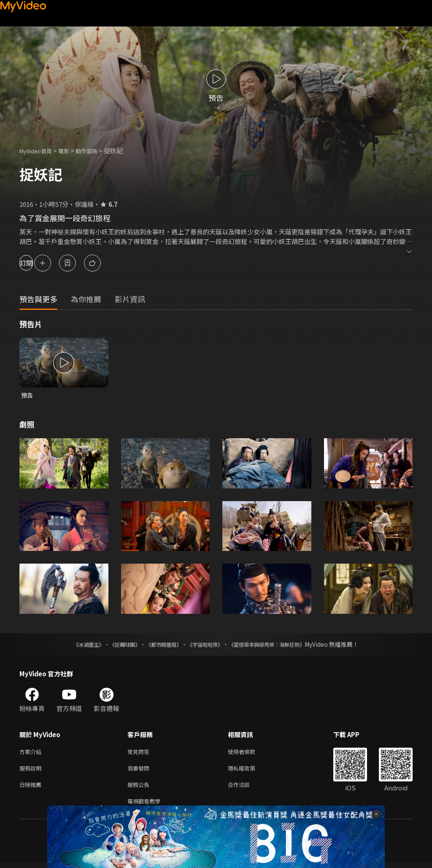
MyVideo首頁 (39, 151)
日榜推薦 (32, 788)
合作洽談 (246, 788)
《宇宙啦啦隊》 (207, 645)
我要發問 (140, 771)
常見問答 (140, 753)
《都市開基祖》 (159, 645)
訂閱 (36, 263)
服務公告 (140, 788)
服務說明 (32, 771)
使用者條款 (249, 753)
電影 (70, 151)
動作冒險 (96, 151)
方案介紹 (32, 753)
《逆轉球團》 (115, 645)
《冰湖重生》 (74, 645)
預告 (27, 395)
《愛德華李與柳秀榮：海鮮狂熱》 (278, 645)
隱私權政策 (249, 771)
